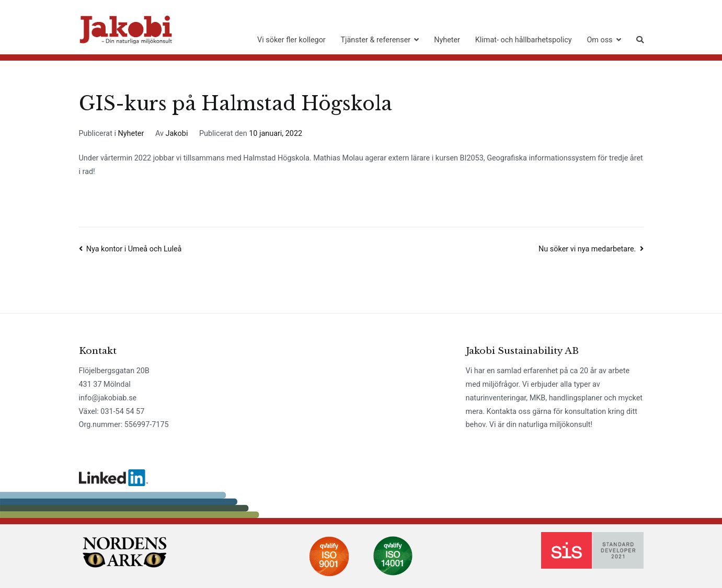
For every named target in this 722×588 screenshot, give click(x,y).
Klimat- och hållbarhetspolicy (524, 40)
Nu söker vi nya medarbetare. (587, 249)
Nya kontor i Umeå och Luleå (134, 249)
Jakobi (177, 134)
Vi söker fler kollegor (291, 40)
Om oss (599, 40)
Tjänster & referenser (376, 40)
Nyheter (447, 40)
